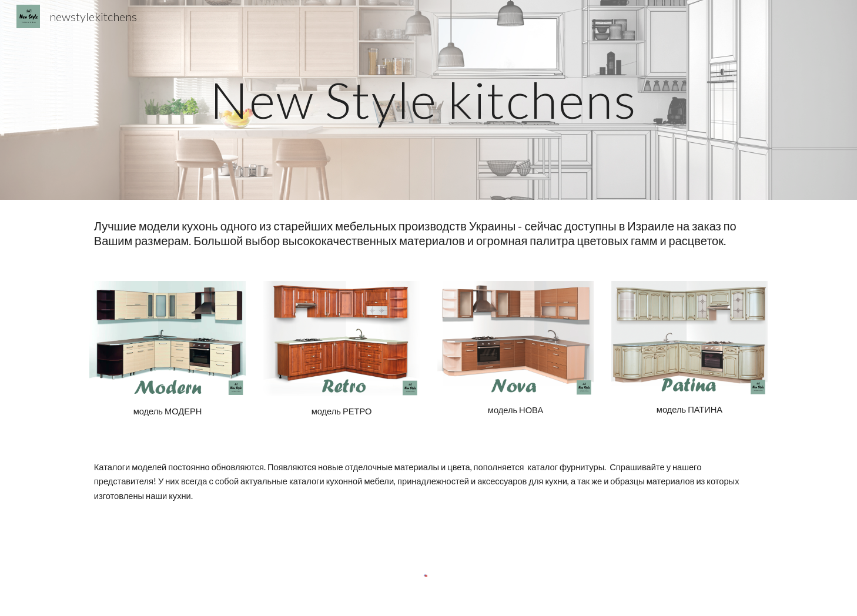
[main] (428, 100)
